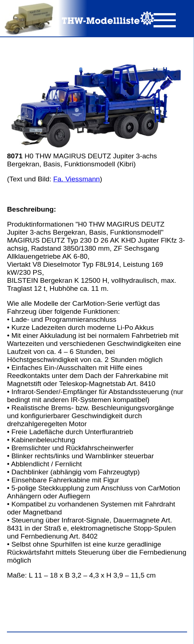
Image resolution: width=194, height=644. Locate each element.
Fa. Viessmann (77, 179)
